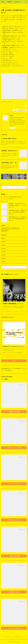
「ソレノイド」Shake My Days (14, 628)
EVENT (5, 231)
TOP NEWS (15, 228)
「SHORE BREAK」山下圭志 (14, 592)
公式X (14, 361)
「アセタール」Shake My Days (14, 484)
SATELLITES (17, 2)
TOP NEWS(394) (10, 102)
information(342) (4, 102)
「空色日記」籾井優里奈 (14, 556)
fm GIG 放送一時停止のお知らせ (9, 139)
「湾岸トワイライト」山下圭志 (14, 448)
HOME (3, 2)
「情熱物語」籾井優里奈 (14, 412)
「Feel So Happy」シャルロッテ (14, 520)
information (5, 228)
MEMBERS (9, 2)
